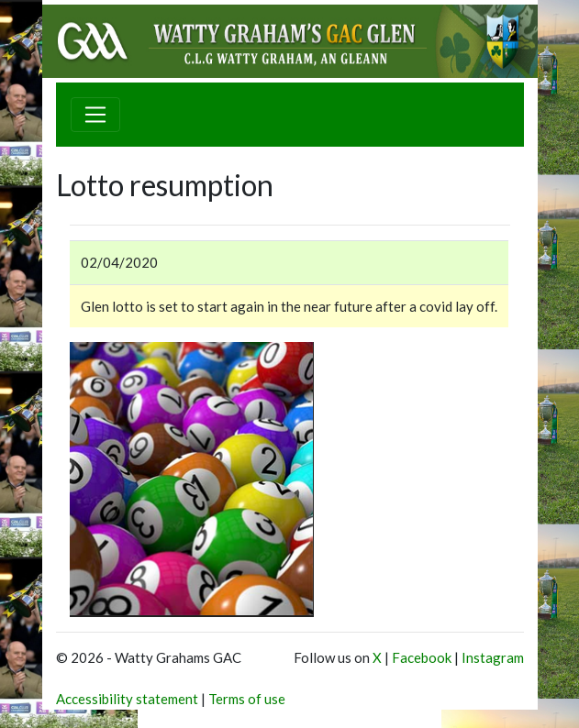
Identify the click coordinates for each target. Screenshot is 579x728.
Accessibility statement (127, 699)
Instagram (493, 657)
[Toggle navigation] (95, 115)
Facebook (422, 657)
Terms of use (247, 699)
